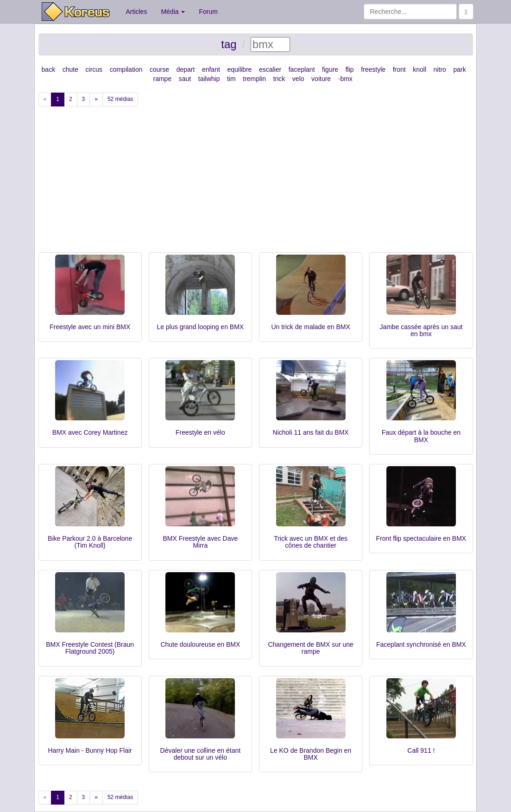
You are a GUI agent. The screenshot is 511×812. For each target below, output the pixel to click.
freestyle (373, 69)
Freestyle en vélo (200, 432)
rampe (162, 79)
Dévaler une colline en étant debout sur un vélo (201, 754)
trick (279, 79)
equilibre (239, 69)
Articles (137, 12)
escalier (270, 69)
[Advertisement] (256, 183)
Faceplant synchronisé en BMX (421, 644)
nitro (440, 69)
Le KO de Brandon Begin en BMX (311, 754)
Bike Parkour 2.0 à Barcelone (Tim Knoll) (90, 542)
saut (185, 79)
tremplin (254, 79)
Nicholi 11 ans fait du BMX (311, 432)
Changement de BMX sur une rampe (310, 648)
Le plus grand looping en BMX (201, 327)
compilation (126, 69)
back (49, 69)
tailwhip (209, 79)
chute (70, 69)
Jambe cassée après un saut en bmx (421, 330)
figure (330, 69)
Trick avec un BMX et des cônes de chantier (311, 542)
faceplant (302, 69)
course (159, 69)
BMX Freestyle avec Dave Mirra (200, 542)
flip (350, 69)
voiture (321, 79)
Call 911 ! (421, 750)
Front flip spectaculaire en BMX (421, 538)
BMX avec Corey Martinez (90, 432)
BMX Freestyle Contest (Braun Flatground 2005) (90, 648)
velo (298, 79)
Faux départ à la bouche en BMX (421, 436)
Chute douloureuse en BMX (200, 644)
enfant (211, 69)
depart (186, 69)
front (399, 69)
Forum (208, 12)
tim (231, 79)
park (459, 69)
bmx (346, 79)
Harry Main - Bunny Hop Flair (90, 750)
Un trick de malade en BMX (310, 327)
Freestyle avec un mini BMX (90, 327)
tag (229, 44)
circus (94, 69)
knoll (420, 69)
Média (173, 12)
